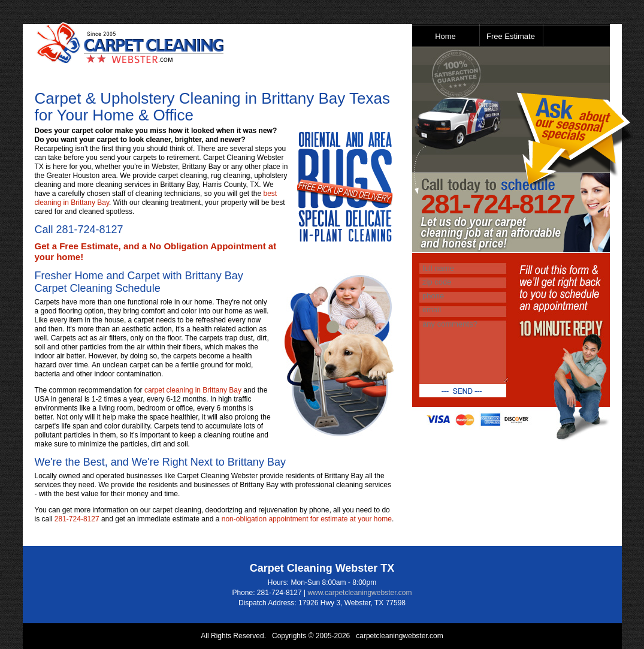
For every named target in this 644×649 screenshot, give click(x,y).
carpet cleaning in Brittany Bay (193, 390)
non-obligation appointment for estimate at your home (307, 519)
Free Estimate (511, 36)
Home (445, 36)
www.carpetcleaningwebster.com (359, 593)
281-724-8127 (90, 230)
